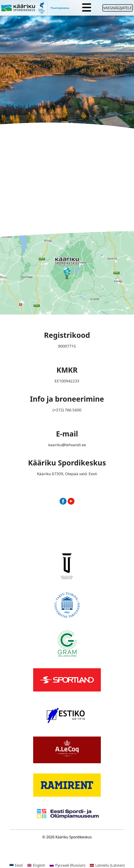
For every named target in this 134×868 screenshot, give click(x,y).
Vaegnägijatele (118, 8)
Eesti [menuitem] (19, 865)
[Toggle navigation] (87, 8)
